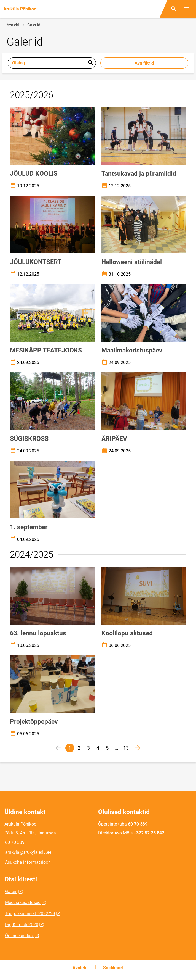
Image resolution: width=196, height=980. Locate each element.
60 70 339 (15, 842)
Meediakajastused (23, 903)
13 (127, 749)
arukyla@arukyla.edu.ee (28, 852)
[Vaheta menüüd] (187, 9)
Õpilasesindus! (19, 936)
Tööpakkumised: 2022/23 (30, 914)
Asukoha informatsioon (28, 862)
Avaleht (13, 25)
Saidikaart (113, 968)
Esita (90, 63)
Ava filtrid (144, 63)
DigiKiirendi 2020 (22, 925)
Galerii (11, 891)
